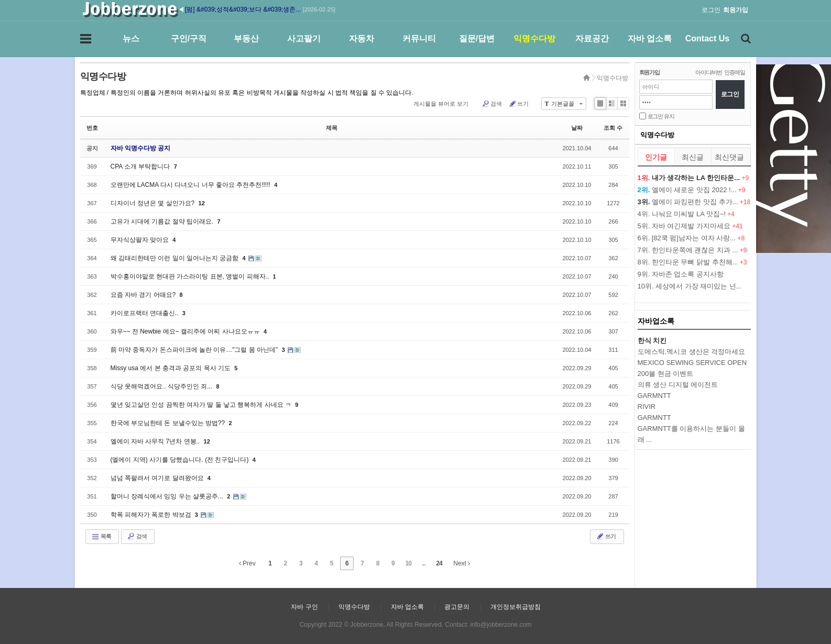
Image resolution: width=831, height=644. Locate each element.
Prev (247, 563)
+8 (741, 238)
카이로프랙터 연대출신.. (145, 313)
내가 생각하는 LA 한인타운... (696, 178)
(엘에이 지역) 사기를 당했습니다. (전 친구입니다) (181, 460)
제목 (332, 128)
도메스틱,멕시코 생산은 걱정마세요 (692, 352)
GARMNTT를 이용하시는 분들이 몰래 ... (691, 434)
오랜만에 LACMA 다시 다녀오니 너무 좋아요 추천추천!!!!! (192, 185)
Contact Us (707, 38)
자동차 (362, 38)
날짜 (577, 128)
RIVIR (647, 407)
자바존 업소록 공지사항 (688, 274)
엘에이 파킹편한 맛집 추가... (695, 202)
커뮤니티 (419, 38)
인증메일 (734, 72)
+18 (745, 202)
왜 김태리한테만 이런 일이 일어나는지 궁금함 (176, 258)
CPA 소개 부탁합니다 (141, 166)
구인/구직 (189, 38)
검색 (492, 104)
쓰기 (518, 104)
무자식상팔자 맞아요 (141, 240)
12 (202, 203)
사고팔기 (304, 38)
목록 (101, 537)
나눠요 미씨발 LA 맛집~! (689, 214)
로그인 (711, 10)
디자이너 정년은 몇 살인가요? (154, 203)
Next (462, 563)
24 (439, 563)
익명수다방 (534, 38)
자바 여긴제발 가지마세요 (691, 226)
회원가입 (649, 72)
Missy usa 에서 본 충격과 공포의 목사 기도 (172, 368)
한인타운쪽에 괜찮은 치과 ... (695, 250)
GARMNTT (654, 418)
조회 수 (613, 128)
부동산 (246, 38)
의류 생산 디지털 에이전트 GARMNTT (678, 390)
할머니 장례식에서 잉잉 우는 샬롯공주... (168, 496)
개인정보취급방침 (516, 607)
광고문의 (457, 607)
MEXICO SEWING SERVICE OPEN (692, 363)
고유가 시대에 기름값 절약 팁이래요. (163, 221)
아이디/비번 (709, 72)
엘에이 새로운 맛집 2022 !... (694, 190)
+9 (746, 178)
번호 (92, 128)
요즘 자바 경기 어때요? (144, 295)
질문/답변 (477, 38)
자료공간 (592, 38)
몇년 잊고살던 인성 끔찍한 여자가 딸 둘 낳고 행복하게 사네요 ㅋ (202, 405)
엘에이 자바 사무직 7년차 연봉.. (156, 441)
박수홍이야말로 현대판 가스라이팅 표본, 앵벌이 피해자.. (191, 276)
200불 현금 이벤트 (666, 374)
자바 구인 (304, 607)
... (424, 563)
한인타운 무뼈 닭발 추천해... (695, 262)
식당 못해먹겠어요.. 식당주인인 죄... (162, 386)
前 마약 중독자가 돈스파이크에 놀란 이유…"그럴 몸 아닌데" (195, 350)
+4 (731, 214)
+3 (743, 262)
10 (408, 563)
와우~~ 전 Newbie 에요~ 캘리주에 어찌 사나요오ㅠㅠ (186, 331)
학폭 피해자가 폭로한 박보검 (152, 515)
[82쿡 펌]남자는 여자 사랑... (694, 238)
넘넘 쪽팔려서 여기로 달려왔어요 (158, 478)
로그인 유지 (661, 116)
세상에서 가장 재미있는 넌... (699, 286)
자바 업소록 (650, 38)
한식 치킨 (652, 341)
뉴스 (131, 38)
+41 (737, 226)
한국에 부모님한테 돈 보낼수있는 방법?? (169, 423)
